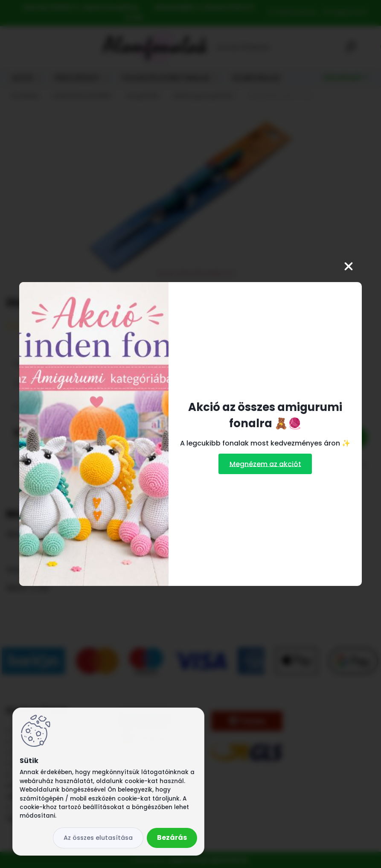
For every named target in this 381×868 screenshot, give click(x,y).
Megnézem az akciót (265, 464)
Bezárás (172, 837)
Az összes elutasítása (98, 838)
